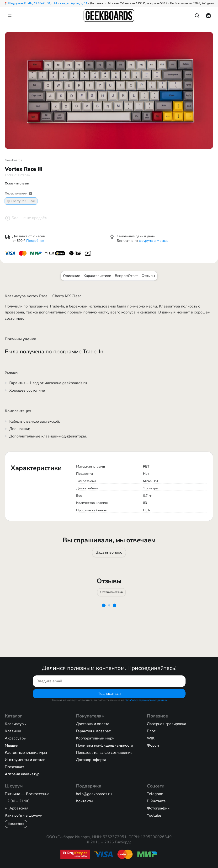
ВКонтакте (156, 801)
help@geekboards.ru (94, 794)
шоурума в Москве (154, 241)
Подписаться (109, 694)
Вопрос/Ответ (126, 276)
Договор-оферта (91, 760)
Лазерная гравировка (167, 724)
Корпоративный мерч (95, 738)
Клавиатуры (16, 724)
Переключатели (19, 194)
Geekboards (13, 160)
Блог (151, 731)
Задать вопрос (109, 552)
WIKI (151, 738)
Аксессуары (16, 738)
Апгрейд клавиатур (22, 774)
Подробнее (35, 241)
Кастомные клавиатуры (26, 753)
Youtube (154, 815)
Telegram (155, 794)
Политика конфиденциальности (104, 745)
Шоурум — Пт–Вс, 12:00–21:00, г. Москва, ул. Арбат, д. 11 (48, 3)
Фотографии (158, 808)
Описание (72, 276)
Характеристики (97, 276)
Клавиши (13, 731)
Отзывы (148, 276)
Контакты (84, 801)
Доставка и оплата (93, 724)
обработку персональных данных (146, 700)
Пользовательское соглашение (104, 753)
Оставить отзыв (111, 592)
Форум (153, 745)
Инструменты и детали (25, 760)
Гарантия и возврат (93, 731)
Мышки (11, 745)
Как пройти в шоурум (24, 815)
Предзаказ (14, 767)
